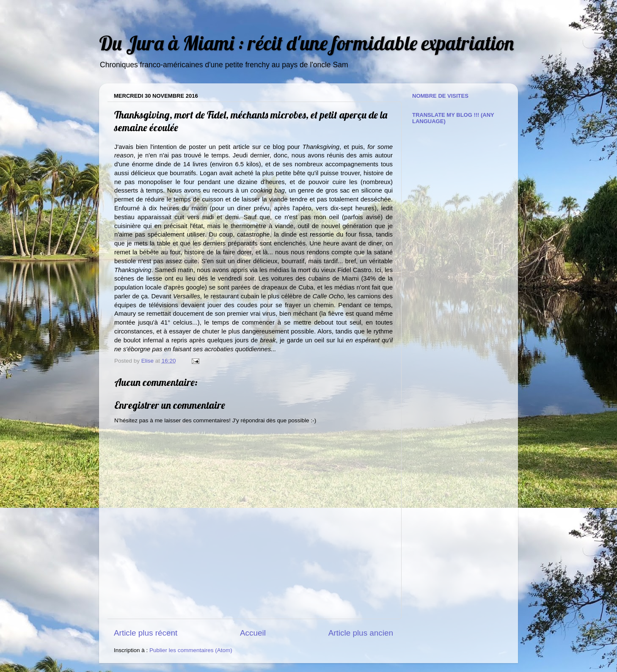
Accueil (253, 633)
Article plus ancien (361, 633)
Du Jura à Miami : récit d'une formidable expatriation (306, 43)
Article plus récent (146, 633)
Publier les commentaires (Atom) (191, 650)
